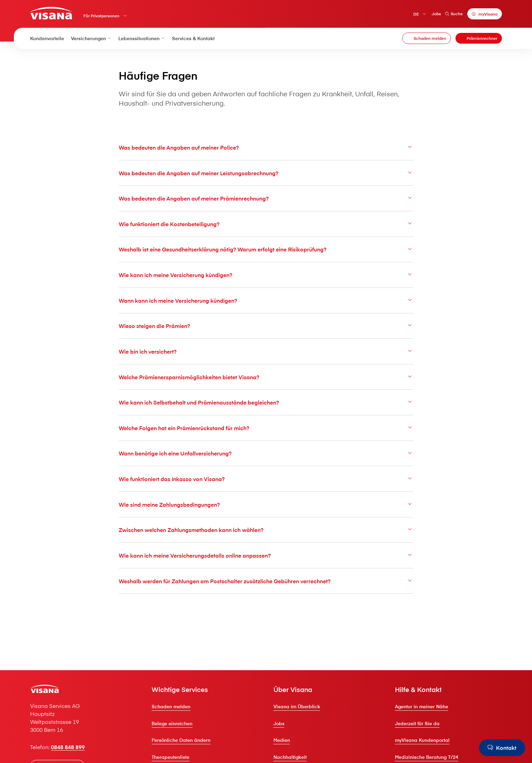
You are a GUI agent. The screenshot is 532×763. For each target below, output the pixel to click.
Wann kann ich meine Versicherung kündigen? (266, 300)
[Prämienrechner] (479, 38)
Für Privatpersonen (101, 16)
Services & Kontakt (193, 38)
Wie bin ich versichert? (266, 351)
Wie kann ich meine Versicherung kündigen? (266, 275)
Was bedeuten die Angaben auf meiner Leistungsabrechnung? (266, 173)
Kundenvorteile (47, 38)
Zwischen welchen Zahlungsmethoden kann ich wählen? (266, 530)
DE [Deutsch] (416, 14)
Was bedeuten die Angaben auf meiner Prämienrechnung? (266, 198)
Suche (454, 14)
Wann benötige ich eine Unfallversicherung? (266, 453)
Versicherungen (91, 38)
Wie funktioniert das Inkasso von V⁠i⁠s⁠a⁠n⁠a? (266, 479)
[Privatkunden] (51, 13)
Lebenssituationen (142, 38)
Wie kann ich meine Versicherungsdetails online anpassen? (266, 555)
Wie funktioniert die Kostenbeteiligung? (266, 224)
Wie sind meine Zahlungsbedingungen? (266, 504)
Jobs (436, 14)
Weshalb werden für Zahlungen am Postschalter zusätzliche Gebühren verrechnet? (266, 581)
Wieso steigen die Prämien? (266, 326)
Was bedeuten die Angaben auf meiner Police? (266, 147)
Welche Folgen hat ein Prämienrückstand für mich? (266, 428)
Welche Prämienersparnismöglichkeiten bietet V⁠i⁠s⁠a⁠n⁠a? (266, 377)
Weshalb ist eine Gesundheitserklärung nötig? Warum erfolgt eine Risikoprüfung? (266, 249)
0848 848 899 (68, 747)
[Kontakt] (502, 748)
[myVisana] (485, 14)
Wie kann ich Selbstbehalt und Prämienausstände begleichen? (266, 402)
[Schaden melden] (427, 38)
